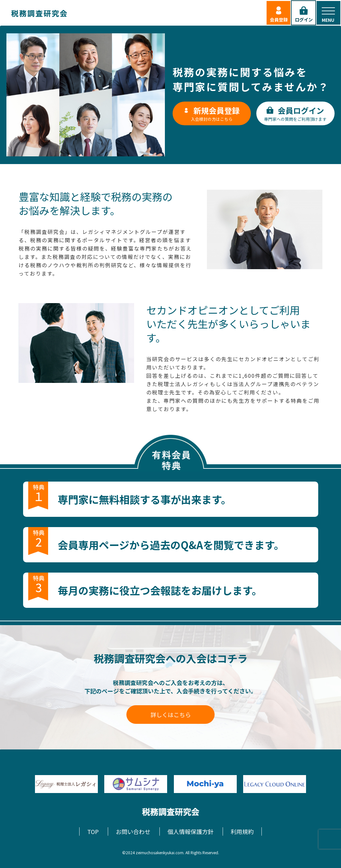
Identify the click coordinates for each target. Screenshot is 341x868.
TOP (93, 831)
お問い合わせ (133, 831)
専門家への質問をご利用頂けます (295, 113)
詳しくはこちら (171, 715)
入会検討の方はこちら (212, 113)
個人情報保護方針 (191, 831)
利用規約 (242, 831)
